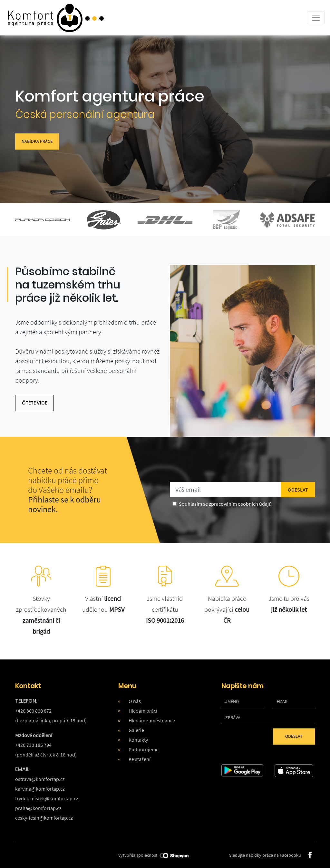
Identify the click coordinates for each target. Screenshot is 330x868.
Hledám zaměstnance (152, 720)
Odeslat (294, 736)
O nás (135, 701)
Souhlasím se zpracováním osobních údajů (225, 504)
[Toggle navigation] (316, 18)
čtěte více (34, 403)
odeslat (298, 490)
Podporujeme (144, 749)
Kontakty (138, 740)
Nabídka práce (37, 141)
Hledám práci (143, 711)
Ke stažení (140, 759)
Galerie (136, 730)
